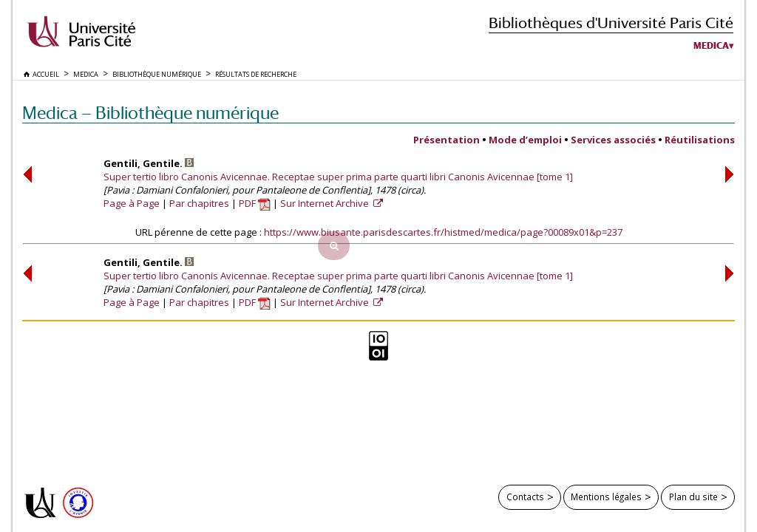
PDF (255, 203)
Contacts (525, 497)
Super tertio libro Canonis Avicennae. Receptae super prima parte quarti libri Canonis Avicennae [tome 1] (338, 177)
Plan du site (693, 497)
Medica (711, 46)
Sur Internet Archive (326, 203)
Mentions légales (606, 497)
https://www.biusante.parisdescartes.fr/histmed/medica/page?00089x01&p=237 (443, 232)
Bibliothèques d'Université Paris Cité (611, 23)
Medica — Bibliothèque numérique (150, 113)
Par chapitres (199, 203)
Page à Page (132, 203)
